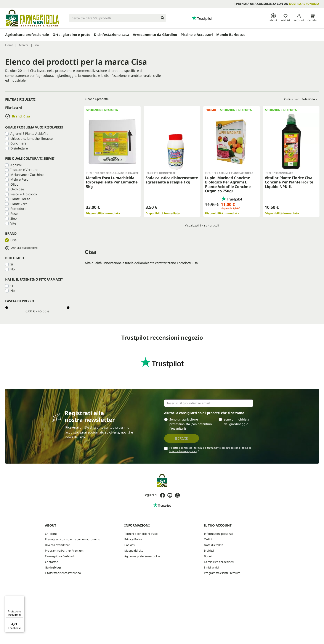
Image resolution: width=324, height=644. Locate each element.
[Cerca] (117, 18)
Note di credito (214, 545)
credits (12, 638)
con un (276, 4)
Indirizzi (209, 551)
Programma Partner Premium (64, 551)
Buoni (208, 556)
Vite (13, 223)
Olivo (14, 184)
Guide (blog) (53, 567)
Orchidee (17, 189)
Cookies (129, 545)
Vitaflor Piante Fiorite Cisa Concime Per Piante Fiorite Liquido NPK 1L (289, 182)
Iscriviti (182, 438)
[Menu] (22, 598)
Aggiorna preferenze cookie (142, 556)
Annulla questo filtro (21, 248)
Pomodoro (18, 209)
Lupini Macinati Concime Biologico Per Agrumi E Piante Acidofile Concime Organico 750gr (228, 184)
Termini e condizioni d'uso (141, 534)
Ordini (208, 539)
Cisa (13, 240)
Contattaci (52, 562)
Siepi (14, 218)
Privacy (167, 595)
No (13, 269)
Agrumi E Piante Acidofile (29, 133)
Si (12, 264)
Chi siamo (51, 534)
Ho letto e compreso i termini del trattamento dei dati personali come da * (210, 450)
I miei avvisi (211, 567)
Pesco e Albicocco (24, 194)
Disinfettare (19, 148)
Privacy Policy (133, 539)
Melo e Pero (19, 179)
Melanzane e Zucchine (27, 175)
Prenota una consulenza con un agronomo (73, 539)
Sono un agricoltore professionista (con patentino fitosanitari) (191, 424)
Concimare (18, 143)
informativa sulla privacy (183, 451)
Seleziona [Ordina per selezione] (310, 99)
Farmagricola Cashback (60, 556)
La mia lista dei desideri (219, 562)
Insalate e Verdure (24, 170)
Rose (14, 214)
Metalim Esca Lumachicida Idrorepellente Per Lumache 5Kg (112, 182)
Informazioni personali (218, 534)
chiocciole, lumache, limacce (31, 138)
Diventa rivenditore (57, 545)
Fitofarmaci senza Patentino (63, 573)
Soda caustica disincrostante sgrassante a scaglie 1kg (172, 180)
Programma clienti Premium (222, 573)
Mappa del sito (134, 551)
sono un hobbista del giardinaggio (237, 422)
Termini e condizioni (185, 595)
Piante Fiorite (20, 199)
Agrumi (16, 165)
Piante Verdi (19, 204)
